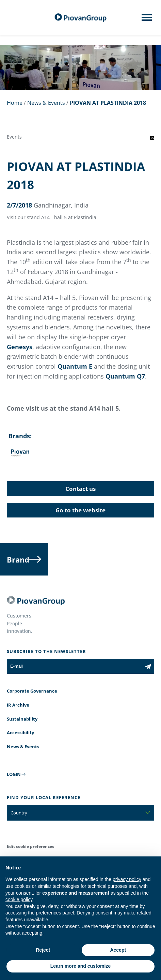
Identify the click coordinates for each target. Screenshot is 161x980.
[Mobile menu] (147, 19)
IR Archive (18, 705)
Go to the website (80, 510)
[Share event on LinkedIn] (152, 138)
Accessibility (20, 733)
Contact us (80, 489)
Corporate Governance (32, 691)
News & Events (46, 103)
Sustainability (22, 719)
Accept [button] (118, 950)
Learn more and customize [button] (80, 966)
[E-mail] (75, 666)
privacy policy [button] (127, 879)
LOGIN (14, 774)
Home (15, 103)
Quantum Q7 (125, 376)
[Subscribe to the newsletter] (148, 666)
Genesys (20, 347)
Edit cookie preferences (30, 846)
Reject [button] (43, 950)
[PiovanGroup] (81, 18)
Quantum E (75, 366)
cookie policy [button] (19, 899)
